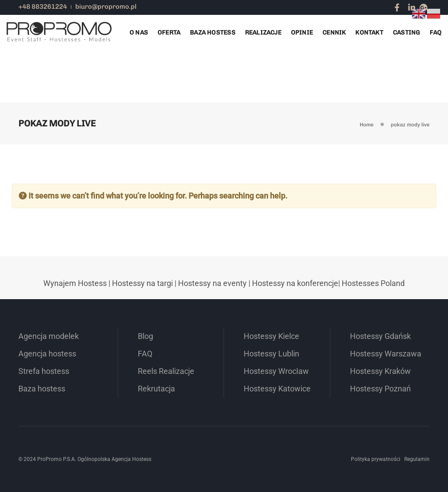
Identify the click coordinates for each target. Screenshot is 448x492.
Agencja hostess (47, 354)
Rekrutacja (156, 389)
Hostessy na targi (142, 283)
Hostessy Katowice (277, 389)
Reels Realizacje (166, 371)
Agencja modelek (49, 336)
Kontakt (369, 33)
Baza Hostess (213, 33)
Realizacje (263, 33)
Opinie (302, 33)
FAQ (436, 33)
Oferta (169, 33)
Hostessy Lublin (271, 354)
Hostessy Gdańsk (380, 336)
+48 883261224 (43, 7)
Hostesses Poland (373, 283)
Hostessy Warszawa (386, 354)
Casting (406, 33)
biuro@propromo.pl (106, 7)
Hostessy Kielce (271, 336)
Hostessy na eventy (212, 283)
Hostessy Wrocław (276, 371)
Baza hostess (42, 389)
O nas (139, 33)
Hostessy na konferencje (295, 283)
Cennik (334, 33)
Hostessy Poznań (380, 389)
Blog (145, 336)
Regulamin (417, 459)
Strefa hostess (44, 371)
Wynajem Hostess (75, 283)
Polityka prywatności (376, 459)
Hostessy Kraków (380, 371)
